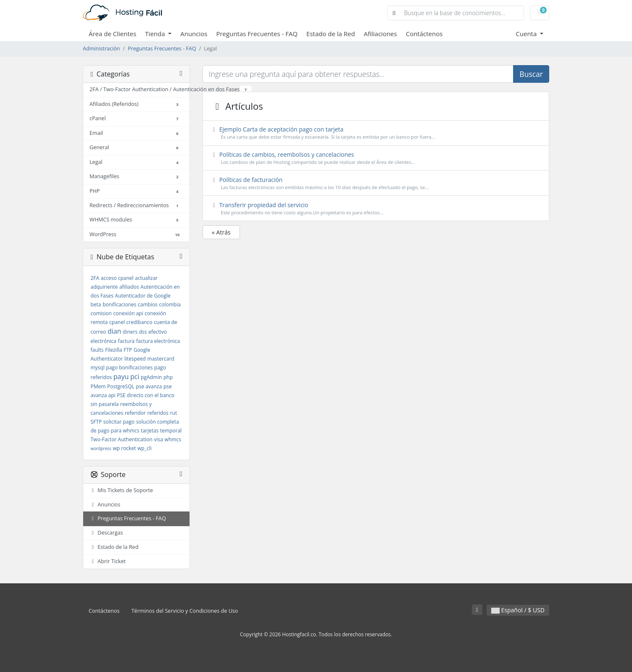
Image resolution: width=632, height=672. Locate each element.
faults (97, 350)
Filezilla (113, 350)
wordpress (101, 448)
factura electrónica (158, 341)
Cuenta (527, 34)
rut (174, 413)
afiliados (129, 287)
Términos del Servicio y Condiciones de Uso (185, 611)
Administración (101, 49)
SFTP (96, 422)
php (168, 377)
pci (135, 377)
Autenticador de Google (143, 296)
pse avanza (149, 386)
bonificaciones (119, 304)
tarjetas (150, 431)
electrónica (104, 341)
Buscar (531, 74)
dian (115, 331)
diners (130, 332)
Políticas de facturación (376, 183)
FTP (128, 350)
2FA (95, 278)
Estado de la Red (331, 34)
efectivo (158, 332)
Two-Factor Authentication (122, 439)
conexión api (128, 313)
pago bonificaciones (129, 368)
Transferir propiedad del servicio (376, 209)
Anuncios (194, 34)
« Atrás (221, 232)
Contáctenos (424, 34)
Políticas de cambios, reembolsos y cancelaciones (376, 158)
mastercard (161, 359)
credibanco (140, 322)
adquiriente (104, 287)
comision (101, 313)
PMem (98, 386)
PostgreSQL (121, 386)
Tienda (156, 34)
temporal (171, 431)
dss (143, 332)
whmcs (173, 439)
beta (96, 304)
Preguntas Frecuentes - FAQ (257, 34)
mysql (98, 368)
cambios (148, 304)
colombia (170, 304)
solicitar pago (119, 422)
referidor (135, 413)
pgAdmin (151, 377)
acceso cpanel (117, 278)
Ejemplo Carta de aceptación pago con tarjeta (376, 133)
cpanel (117, 322)
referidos (158, 413)
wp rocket (124, 448)
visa (159, 439)
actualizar (146, 278)
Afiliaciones (381, 34)
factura (126, 341)
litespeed (135, 359)
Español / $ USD (518, 610)
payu (121, 377)
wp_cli (145, 448)
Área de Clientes (112, 34)
